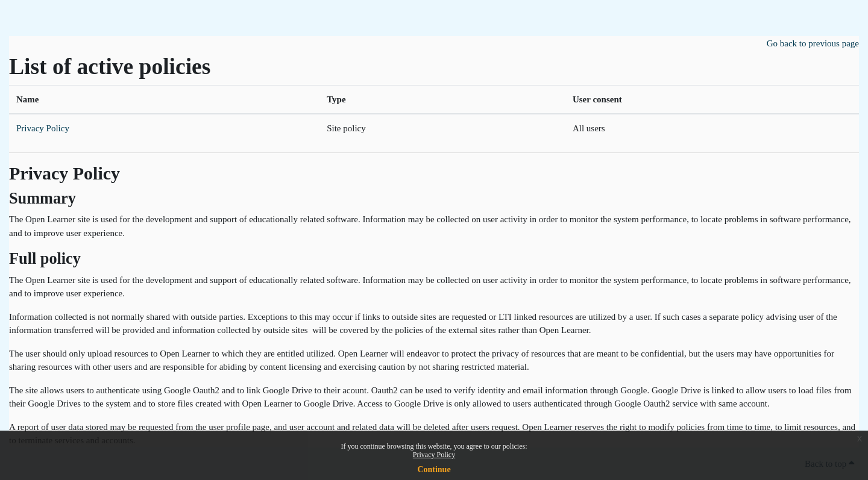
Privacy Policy (434, 455)
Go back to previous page (813, 43)
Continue (434, 469)
